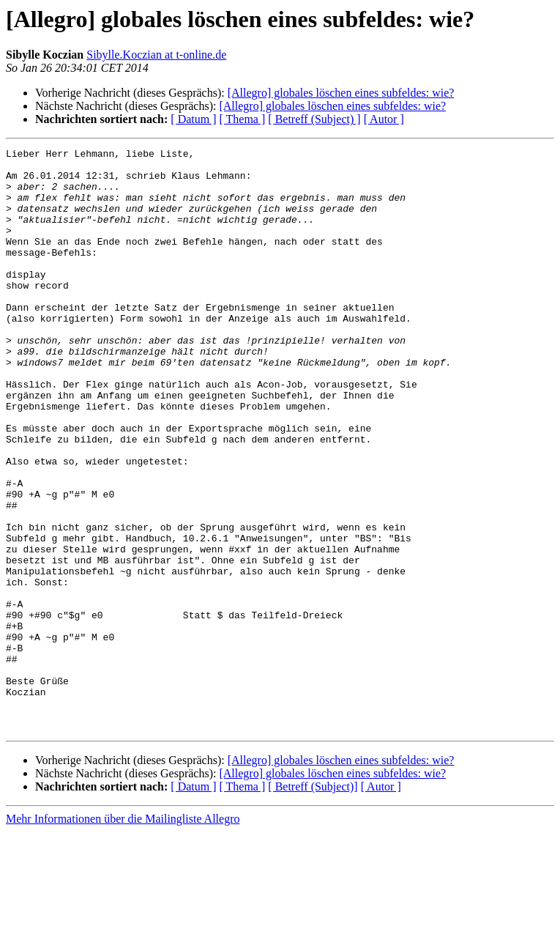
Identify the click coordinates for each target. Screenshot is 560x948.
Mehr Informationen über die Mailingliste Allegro (123, 935)
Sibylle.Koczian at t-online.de (156, 55)
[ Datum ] (193, 119)
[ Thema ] (243, 119)
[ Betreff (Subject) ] (314, 119)
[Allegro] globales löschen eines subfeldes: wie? (341, 93)
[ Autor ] (384, 119)
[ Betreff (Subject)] (313, 903)
